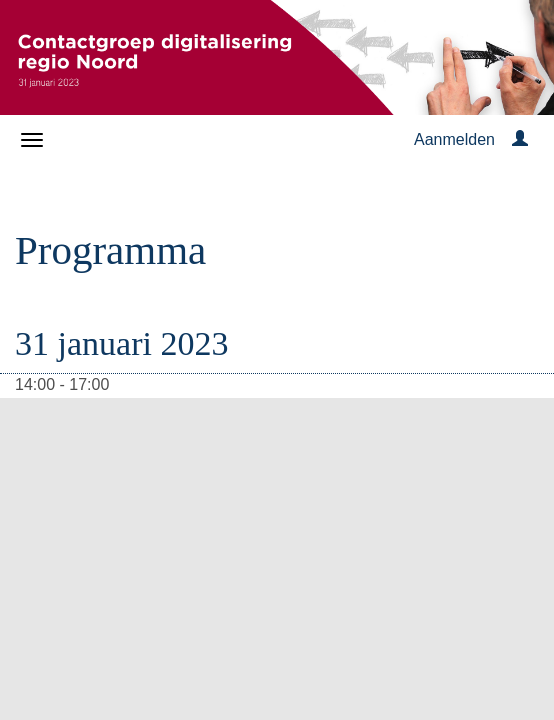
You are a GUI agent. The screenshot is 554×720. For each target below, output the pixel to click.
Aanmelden (454, 139)
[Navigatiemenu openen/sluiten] (32, 140)
